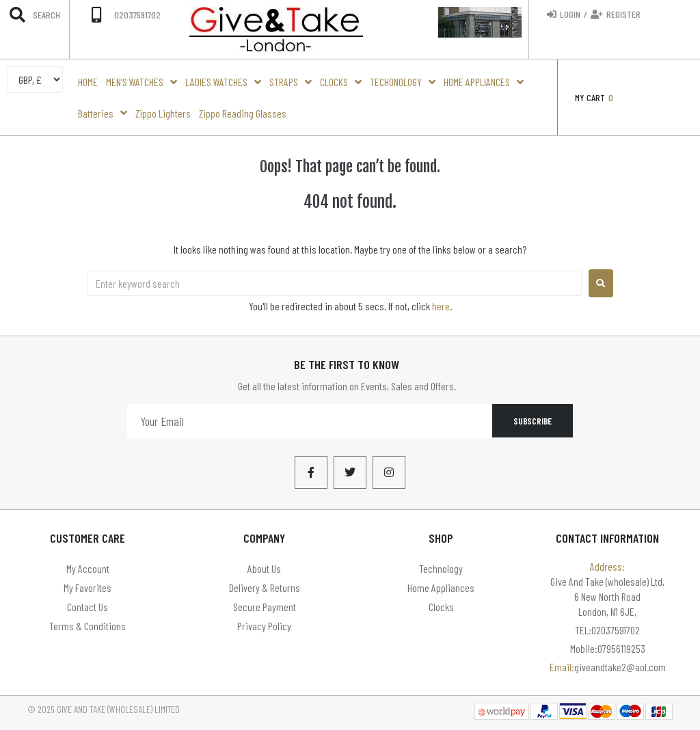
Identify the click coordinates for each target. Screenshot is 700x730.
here (441, 306)
